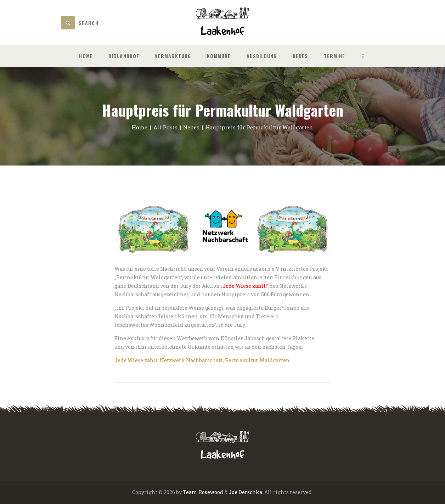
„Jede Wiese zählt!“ (245, 286)
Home (140, 127)
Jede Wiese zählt (136, 360)
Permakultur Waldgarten (257, 360)
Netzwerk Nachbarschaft (191, 360)
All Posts (165, 127)
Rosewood (211, 492)
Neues (191, 127)
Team (190, 492)
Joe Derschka (245, 492)
